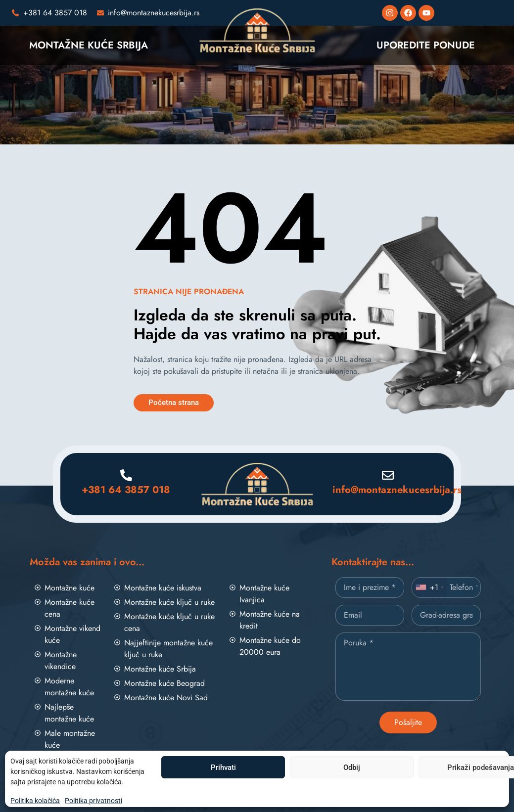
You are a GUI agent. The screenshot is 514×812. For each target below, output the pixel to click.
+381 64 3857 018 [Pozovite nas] (126, 490)
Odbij (352, 767)
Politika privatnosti (93, 801)
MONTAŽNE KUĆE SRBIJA (89, 45)
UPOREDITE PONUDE (426, 45)
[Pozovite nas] (49, 13)
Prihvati (223, 767)
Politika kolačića (35, 801)
